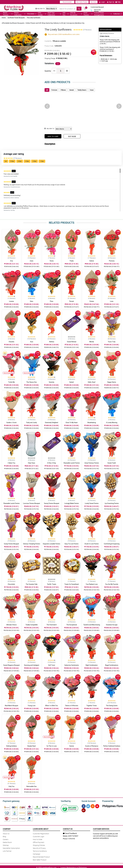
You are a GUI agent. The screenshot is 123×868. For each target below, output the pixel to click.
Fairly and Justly (32, 422)
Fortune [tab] (54, 90)
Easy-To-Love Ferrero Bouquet (72, 545)
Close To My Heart (72, 422)
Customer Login (39, 836)
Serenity (52, 382)
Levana (11, 301)
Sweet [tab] (72, 90)
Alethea (52, 342)
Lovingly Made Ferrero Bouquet (72, 504)
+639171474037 (73, 836)
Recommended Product (41, 857)
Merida (92, 342)
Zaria (32, 261)
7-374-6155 (71, 838)
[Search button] (79, 9)
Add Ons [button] (66, 14)
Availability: (55, 41)
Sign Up (111, 2)
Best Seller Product (82, 2)
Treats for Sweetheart (72, 584)
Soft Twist (52, 665)
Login (102, 2)
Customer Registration (41, 833)
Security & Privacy (39, 848)
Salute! (72, 382)
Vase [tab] (92, 90)
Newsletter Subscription (11, 848)
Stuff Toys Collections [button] (54, 14)
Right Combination (92, 665)
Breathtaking (92, 422)
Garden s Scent (11, 422)
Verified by (65, 801)
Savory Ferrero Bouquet (52, 503)
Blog (4, 836)
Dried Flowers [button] (88, 14)
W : (111, 59)
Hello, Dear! (92, 382)
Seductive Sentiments (72, 665)
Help (118, 2)
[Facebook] (84, 806)
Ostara (92, 301)
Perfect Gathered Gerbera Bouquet (112, 747)
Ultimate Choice (11, 625)
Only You (11, 786)
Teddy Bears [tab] (82, 90)
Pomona (112, 261)
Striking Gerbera (11, 746)
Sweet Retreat (72, 342)
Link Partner (7, 851)
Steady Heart (32, 746)
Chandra (11, 342)
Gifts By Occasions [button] (76, 14)
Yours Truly (112, 342)
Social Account (88, 801)
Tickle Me (11, 382)
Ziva (11, 261)
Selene (92, 261)
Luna (112, 301)
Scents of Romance (92, 746)
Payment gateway (10, 801)
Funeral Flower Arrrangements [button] (103, 14)
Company (7, 829)
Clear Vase (32, 463)
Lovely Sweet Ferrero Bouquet (92, 504)
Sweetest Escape (112, 625)
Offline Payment (39, 842)
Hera (32, 301)
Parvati (72, 301)
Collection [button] (117, 14)
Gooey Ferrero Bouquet (11, 544)
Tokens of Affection (72, 706)
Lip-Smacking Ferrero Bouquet (112, 504)
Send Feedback (70, 833)
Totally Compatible (32, 625)
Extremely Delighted (52, 422)
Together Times (92, 706)
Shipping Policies (39, 845)
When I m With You (52, 706)
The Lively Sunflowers (34, 18)
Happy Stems (112, 382)
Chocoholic (11, 584)
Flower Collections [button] (20, 14)
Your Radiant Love (92, 584)
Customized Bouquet (97, 7)
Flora (52, 301)
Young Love (32, 706)
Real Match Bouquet (11, 706)
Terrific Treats (52, 584)
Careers (6, 839)
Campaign (37, 854)
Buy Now (72, 136)
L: (103, 59)
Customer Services (101, 829)
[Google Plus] (84, 810)
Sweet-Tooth (112, 463)
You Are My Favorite (112, 584)
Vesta (52, 261)
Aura (32, 342)
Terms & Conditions (40, 851)
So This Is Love (52, 746)
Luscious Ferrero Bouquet (32, 503)
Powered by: (107, 801)
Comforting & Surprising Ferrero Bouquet (112, 545)
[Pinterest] (97, 806)
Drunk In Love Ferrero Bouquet (92, 545)
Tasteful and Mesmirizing (92, 625)
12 (58, 64)
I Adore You (11, 463)
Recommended (67, 2)
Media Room (7, 842)
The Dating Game (112, 706)
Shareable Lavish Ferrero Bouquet (72, 464)
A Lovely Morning (112, 422)
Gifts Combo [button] (42, 14)
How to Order (38, 839)
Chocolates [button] (32, 14)
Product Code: (53, 46)
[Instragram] (93, 806)
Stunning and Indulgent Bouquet (32, 666)
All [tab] (47, 90)
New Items (94, 2)
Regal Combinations (112, 665)
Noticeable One (32, 786)
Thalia (72, 261)
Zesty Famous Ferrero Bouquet (92, 464)
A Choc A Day (52, 463)
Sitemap (6, 845)
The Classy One (32, 382)
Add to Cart (53, 136)
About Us (6, 833)
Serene (72, 746)
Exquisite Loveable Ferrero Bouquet (52, 545)
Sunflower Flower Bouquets (16, 18)
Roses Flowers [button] (8, 14)
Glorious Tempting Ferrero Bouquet (32, 545)
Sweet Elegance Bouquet (11, 665)
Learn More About (41, 829)
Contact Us (68, 829)
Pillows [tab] (63, 90)
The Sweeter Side (32, 584)
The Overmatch (52, 625)
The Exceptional (72, 625)
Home (4, 18)
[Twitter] (88, 806)
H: (103, 61)
